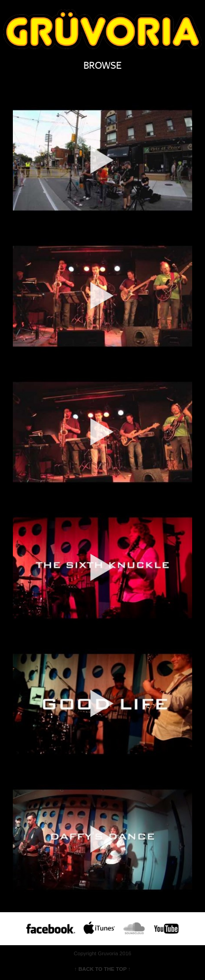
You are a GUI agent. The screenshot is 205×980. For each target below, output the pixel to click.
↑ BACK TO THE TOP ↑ (102, 969)
